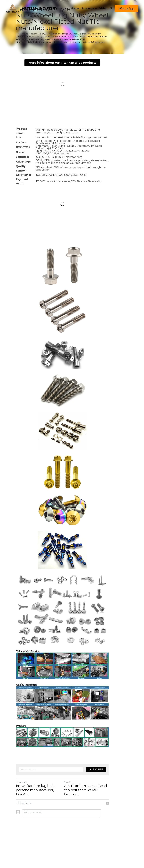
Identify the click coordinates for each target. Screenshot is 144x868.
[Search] (111, 8)
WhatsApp (126, 8)
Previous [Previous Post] (21, 819)
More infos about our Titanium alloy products (72, 57)
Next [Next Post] (77, 819)
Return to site (24, 836)
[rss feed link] (127, 836)
